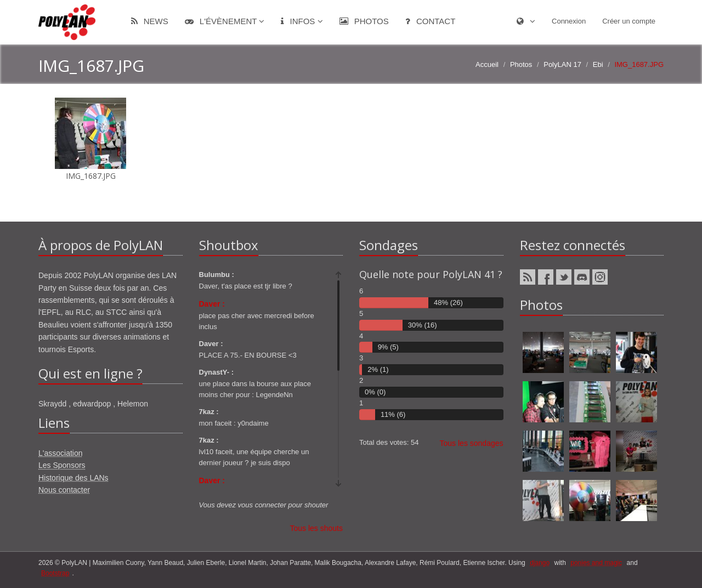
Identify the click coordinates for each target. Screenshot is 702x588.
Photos (364, 21)
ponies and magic (596, 563)
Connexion (569, 21)
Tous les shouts (317, 528)
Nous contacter (64, 490)
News (150, 21)
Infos (302, 21)
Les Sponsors (62, 465)
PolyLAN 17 (562, 64)
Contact (431, 21)
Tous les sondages (472, 443)
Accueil (487, 64)
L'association (61, 453)
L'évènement (225, 21)
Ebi (598, 64)
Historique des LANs (73, 478)
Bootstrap (55, 573)
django (540, 563)
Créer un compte (629, 21)
